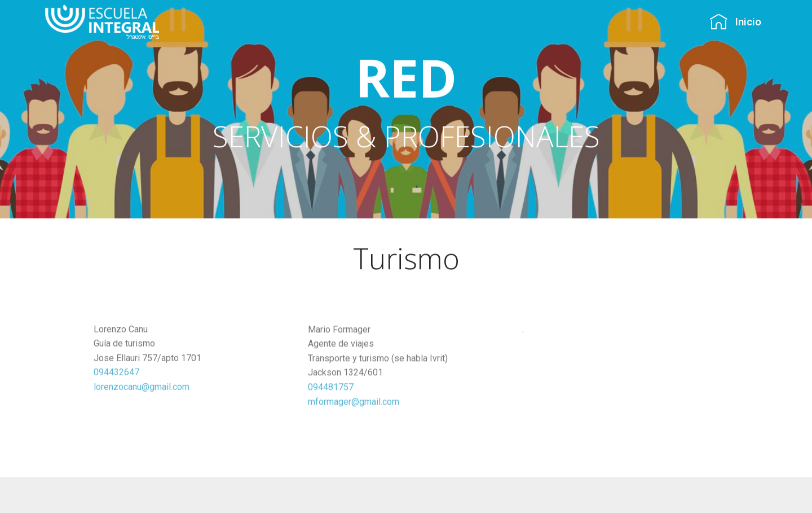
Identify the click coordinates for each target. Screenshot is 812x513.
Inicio (735, 22)
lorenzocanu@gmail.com (142, 389)
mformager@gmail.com (354, 404)
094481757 (331, 389)
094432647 (116, 374)
